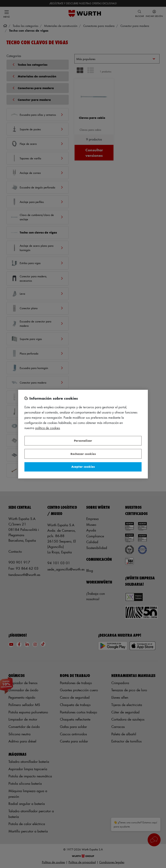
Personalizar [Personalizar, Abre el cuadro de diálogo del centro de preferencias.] (83, 441)
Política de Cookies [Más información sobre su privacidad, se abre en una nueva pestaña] (48, 428)
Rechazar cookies (83, 454)
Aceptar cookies (83, 467)
